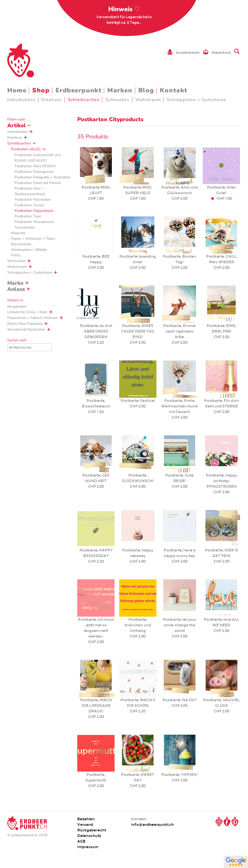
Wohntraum (148, 100)
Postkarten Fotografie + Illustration (43, 177)
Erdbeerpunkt (79, 90)
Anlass (16, 289)
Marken (120, 90)
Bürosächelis (21, 244)
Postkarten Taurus (29, 205)
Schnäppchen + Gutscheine (196, 100)
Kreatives (52, 100)
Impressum (88, 847)
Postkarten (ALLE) (26, 149)
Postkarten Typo (28, 216)
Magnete (18, 233)
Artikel (16, 126)
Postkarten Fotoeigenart (34, 172)
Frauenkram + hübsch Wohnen (33, 318)
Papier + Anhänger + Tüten (33, 239)
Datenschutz (89, 836)
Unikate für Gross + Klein (27, 312)
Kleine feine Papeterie (25, 324)
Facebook (227, 821)
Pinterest (235, 821)
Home (17, 90)
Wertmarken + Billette (29, 250)
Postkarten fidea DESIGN (35, 166)
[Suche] (29, 347)
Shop (41, 90)
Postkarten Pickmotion (33, 199)
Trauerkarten (25, 227)
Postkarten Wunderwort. (35, 222)
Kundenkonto (188, 53)
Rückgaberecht (92, 830)
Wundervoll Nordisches (26, 329)
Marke (15, 283)
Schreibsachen (84, 100)
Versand (85, 824)
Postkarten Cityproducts (34, 211)
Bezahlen (86, 819)
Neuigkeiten (17, 306)
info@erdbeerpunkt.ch (152, 824)
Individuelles (21, 100)
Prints (16, 255)
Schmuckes (117, 100)
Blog (146, 90)
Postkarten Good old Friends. (38, 183)
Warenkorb (221, 53)
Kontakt (174, 90)
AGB (81, 841)
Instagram (219, 821)
